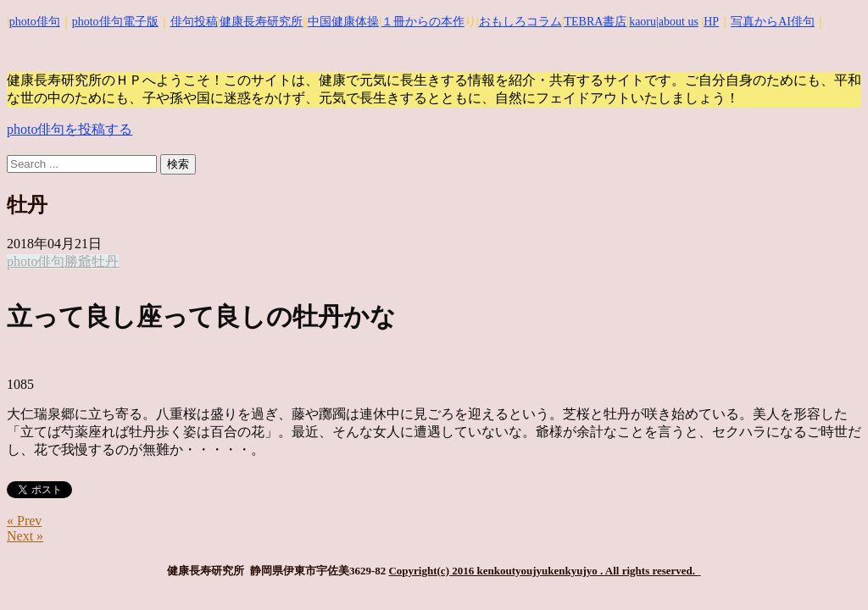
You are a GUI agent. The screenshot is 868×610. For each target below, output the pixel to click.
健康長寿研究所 (261, 22)
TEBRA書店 (595, 22)
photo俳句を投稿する (70, 129)
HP (711, 22)
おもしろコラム (520, 22)
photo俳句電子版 (115, 22)
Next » (25, 536)
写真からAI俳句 (773, 22)
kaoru (643, 22)
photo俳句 (35, 22)
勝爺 (78, 261)
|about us (677, 22)
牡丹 (105, 261)
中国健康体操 (343, 22)
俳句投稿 (194, 22)
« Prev (24, 521)
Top (828, 570)
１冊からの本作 (423, 22)
